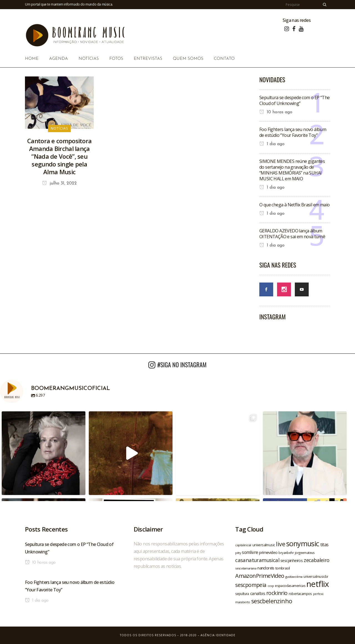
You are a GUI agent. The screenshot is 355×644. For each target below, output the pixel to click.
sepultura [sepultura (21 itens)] (242, 594)
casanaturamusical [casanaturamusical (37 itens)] (257, 560)
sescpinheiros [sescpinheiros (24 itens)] (291, 560)
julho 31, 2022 (59, 183)
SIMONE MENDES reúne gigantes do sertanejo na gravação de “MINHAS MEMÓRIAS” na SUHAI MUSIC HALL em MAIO (292, 170)
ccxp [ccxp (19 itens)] (271, 586)
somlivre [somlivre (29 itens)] (250, 552)
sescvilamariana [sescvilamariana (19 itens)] (246, 568)
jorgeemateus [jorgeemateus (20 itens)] (305, 553)
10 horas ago (276, 112)
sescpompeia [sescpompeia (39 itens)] (251, 585)
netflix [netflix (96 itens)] (318, 584)
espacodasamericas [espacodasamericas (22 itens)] (290, 586)
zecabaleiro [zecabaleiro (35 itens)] (316, 560)
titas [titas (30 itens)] (324, 545)
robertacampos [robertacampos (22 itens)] (300, 594)
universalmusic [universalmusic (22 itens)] (264, 545)
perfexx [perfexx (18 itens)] (318, 594)
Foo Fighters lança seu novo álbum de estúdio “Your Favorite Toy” (293, 132)
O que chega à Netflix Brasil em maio (294, 205)
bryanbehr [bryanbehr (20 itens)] (286, 553)
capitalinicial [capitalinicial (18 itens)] (243, 545)
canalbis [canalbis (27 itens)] (258, 593)
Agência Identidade (218, 635)
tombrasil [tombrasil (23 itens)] (283, 568)
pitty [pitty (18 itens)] (238, 553)
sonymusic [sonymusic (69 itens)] (303, 544)
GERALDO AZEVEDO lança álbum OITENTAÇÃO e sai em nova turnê (292, 234)
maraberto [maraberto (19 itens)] (243, 602)
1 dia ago (272, 144)
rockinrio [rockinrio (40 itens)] (277, 593)
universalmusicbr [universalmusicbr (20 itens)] (316, 576)
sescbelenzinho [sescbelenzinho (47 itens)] (272, 601)
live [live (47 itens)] (281, 544)
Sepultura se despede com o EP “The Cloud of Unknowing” (295, 100)
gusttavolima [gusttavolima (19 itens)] (294, 577)
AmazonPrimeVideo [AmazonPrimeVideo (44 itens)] (260, 576)
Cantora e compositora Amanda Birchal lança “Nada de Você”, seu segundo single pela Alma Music (59, 156)
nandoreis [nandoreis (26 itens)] (266, 568)
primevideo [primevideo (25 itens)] (268, 552)
